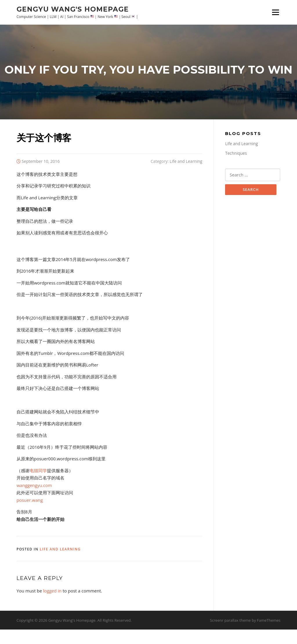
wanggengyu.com (34, 500)
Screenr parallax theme (230, 635)
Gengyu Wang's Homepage (73, 9)
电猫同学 (38, 485)
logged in (52, 605)
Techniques (236, 168)
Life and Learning (186, 176)
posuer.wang (30, 515)
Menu (275, 12)
